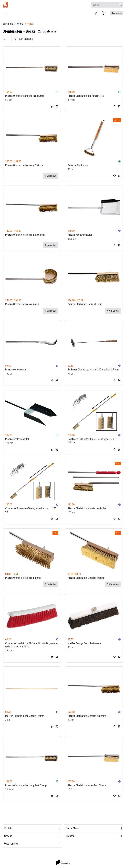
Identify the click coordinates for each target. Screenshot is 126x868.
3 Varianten (51, 584)
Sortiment (8, 24)
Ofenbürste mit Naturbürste (86, 96)
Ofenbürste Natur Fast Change (87, 785)
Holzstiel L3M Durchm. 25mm (25, 716)
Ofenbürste (78, 165)
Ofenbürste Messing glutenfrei (87, 716)
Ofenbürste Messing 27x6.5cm (25, 235)
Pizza (30, 24)
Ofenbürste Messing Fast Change (26, 785)
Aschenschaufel (80, 235)
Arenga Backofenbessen (84, 643)
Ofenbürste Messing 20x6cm (24, 165)
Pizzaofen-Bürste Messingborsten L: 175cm (92, 441)
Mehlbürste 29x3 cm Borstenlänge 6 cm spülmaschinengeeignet (31, 645)
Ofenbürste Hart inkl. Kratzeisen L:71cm (93, 370)
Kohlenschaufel (17, 439)
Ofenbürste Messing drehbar (24, 578)
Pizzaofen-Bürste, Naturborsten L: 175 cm (31, 510)
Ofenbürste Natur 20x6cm (85, 304)
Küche (20, 24)
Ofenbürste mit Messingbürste (25, 96)
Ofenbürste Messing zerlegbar (87, 508)
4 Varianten (51, 176)
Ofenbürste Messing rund (22, 304)
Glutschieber (16, 370)
